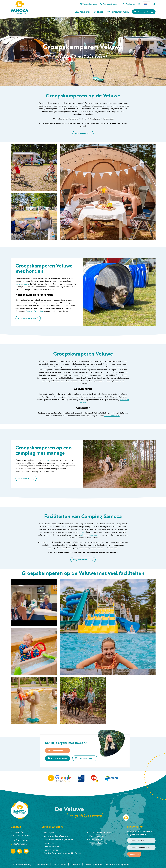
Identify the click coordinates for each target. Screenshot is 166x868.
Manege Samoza (96, 836)
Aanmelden (134, 854)
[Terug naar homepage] (19, 8)
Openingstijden (95, 839)
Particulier (118, 12)
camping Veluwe (22, 284)
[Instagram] (20, 851)
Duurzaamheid (60, 864)
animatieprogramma (89, 535)
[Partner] (60, 778)
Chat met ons (55, 751)
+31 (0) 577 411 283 (20, 840)
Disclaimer (75, 864)
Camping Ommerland (35, 311)
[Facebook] (13, 851)
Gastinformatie (89, 4)
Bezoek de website (112, 416)
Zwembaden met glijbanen (101, 832)
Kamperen (83, 12)
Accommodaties (50, 846)
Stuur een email (84, 758)
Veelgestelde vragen (58, 758)
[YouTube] (26, 851)
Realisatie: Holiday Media (118, 864)
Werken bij (129, 4)
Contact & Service (110, 4)
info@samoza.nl (19, 844)
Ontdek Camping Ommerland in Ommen (62, 853)
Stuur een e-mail (83, 133)
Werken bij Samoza (93, 864)
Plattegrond (48, 832)
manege (47, 460)
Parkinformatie (50, 850)
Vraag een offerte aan (28, 318)
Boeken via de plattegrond (55, 836)
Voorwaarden (42, 864)
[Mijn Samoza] (154, 4)
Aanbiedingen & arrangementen (58, 839)
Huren (98, 12)
